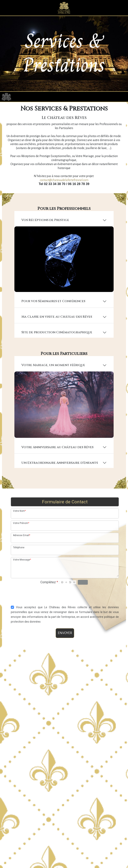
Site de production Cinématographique (58, 345)
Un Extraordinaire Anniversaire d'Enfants (61, 474)
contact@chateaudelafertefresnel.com (64, 194)
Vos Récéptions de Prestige (46, 234)
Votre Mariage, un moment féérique (54, 378)
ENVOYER (65, 644)
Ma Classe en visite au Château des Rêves (58, 329)
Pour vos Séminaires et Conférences (54, 314)
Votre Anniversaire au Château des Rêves (58, 459)
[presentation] (65, 605)
